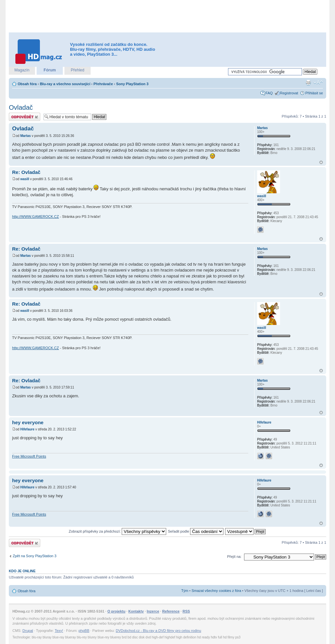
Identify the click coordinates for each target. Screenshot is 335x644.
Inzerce (153, 611)
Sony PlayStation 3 (132, 84)
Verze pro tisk (308, 83)
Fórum (50, 70)
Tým (185, 591)
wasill (25, 179)
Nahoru (321, 162)
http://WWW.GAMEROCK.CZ (35, 217)
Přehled (77, 70)
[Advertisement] (167, 16)
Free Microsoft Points (29, 456)
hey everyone (28, 422)
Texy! (59, 631)
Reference (171, 611)
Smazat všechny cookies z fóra (216, 591)
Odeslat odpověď (25, 117)
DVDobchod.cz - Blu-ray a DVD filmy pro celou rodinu (159, 631)
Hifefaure (27, 429)
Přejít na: (234, 557)
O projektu (116, 611)
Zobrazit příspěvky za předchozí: (117, 531)
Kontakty (136, 611)
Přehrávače (103, 84)
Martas (26, 136)
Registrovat (289, 93)
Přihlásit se (314, 93)
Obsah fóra (27, 84)
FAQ (269, 93)
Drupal (28, 631)
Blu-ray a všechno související (65, 84)
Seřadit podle (196, 531)
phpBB (84, 631)
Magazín (22, 70)
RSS (186, 611)
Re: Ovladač (26, 172)
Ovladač (21, 107)
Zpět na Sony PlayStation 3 (35, 556)
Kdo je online (22, 571)
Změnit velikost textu (318, 83)
